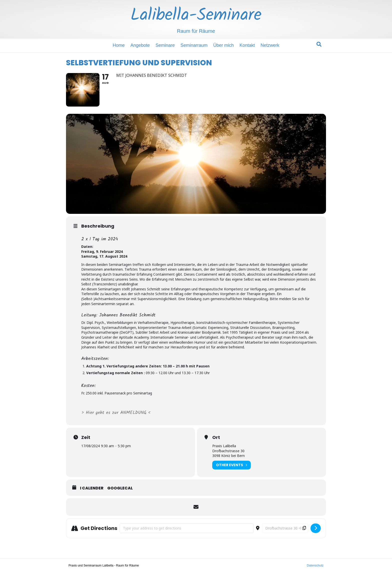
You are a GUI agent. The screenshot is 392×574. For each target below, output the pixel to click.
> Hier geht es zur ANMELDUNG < (117, 414)
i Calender (92, 489)
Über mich (223, 45)
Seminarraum (194, 45)
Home (119, 45)
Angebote (140, 45)
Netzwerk (270, 45)
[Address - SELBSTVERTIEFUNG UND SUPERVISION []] (187, 529)
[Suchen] (319, 44)
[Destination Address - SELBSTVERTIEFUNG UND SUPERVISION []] (285, 529)
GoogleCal (120, 489)
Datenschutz (315, 567)
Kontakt (247, 45)
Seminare (165, 45)
